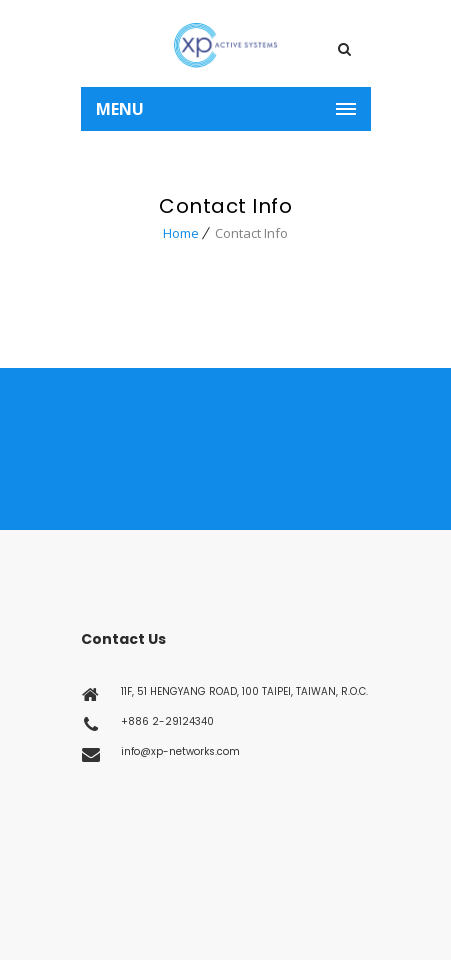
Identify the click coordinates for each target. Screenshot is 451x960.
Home (181, 233)
